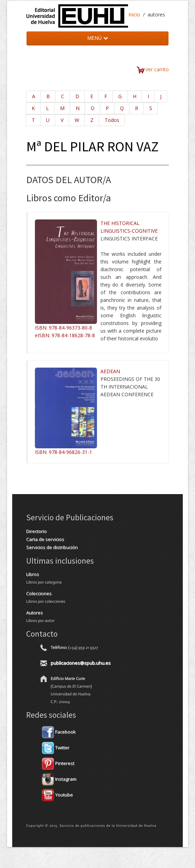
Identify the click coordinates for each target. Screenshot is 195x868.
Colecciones (39, 593)
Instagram (59, 779)
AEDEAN (110, 371)
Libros (33, 574)
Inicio (134, 15)
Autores (35, 613)
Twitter (56, 747)
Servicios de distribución (52, 547)
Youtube (57, 795)
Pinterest (58, 763)
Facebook (59, 732)
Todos (112, 120)
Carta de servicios (45, 539)
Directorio (36, 531)
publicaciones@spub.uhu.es (81, 663)
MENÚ (97, 38)
